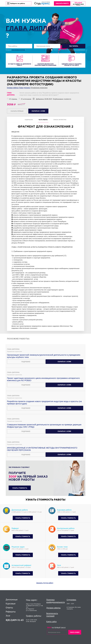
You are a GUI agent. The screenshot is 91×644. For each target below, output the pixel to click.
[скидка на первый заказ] (78, 4)
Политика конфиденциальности (56, 601)
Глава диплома (34, 29)
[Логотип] (42, 3)
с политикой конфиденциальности (79, 50)
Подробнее (26, 364)
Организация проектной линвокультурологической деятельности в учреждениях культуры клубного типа (44, 358)
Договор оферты (53, 608)
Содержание (29, 120)
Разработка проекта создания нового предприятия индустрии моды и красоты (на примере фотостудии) (44, 405)
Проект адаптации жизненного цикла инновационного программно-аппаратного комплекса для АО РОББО (43, 382)
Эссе (8, 616)
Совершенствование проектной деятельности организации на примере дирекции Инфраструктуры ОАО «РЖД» (44, 428)
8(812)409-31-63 (15, 620)
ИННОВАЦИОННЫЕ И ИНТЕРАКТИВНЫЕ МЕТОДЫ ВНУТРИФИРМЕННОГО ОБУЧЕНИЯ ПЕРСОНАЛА (42, 451)
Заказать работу (62, 4)
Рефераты (11, 612)
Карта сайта (51, 621)
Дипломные (12, 600)
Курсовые (11, 604)
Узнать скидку (75, 632)
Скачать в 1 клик (64, 364)
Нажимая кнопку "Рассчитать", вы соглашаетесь (69, 50)
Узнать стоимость (20, 490)
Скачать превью (17, 111)
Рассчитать (74, 46)
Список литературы (60, 120)
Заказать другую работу (45, 585)
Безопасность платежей (52, 615)
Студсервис (71, 600)
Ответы (9, 608)
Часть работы (43, 120)
